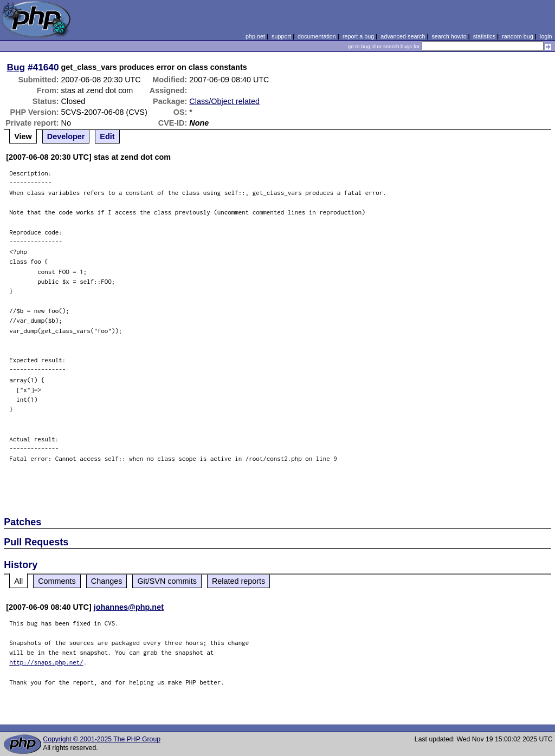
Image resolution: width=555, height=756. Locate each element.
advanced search (403, 36)
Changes (107, 581)
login (546, 36)
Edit (107, 136)
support (281, 36)
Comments (57, 581)
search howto (449, 36)
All (18, 581)
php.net (255, 36)
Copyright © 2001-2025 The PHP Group (102, 739)
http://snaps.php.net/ (46, 662)
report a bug (358, 36)
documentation (317, 36)
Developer (66, 136)
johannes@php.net (129, 607)
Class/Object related (224, 101)
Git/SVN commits (167, 581)
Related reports (238, 581)
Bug (16, 67)
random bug (518, 36)
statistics (484, 36)
